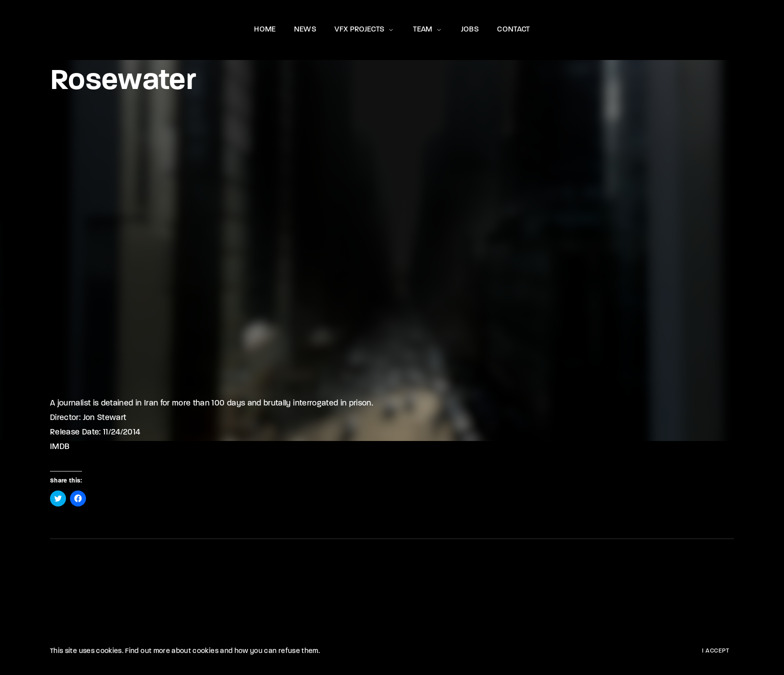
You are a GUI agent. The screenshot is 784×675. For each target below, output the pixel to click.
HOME (265, 30)
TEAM (428, 30)
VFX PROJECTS (365, 30)
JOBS (470, 30)
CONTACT (513, 30)
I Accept (715, 651)
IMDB (60, 447)
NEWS (305, 30)
